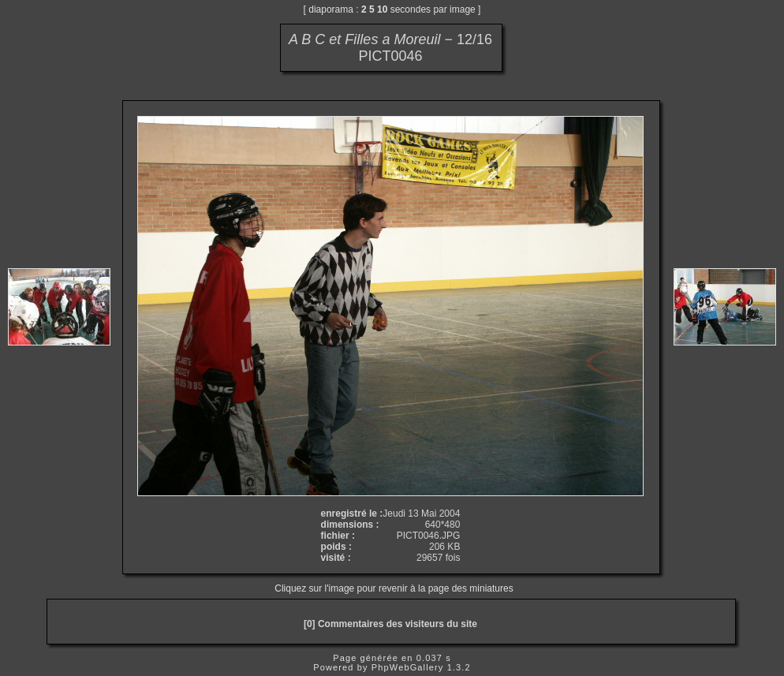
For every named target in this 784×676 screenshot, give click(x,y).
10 (382, 9)
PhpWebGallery (408, 667)
